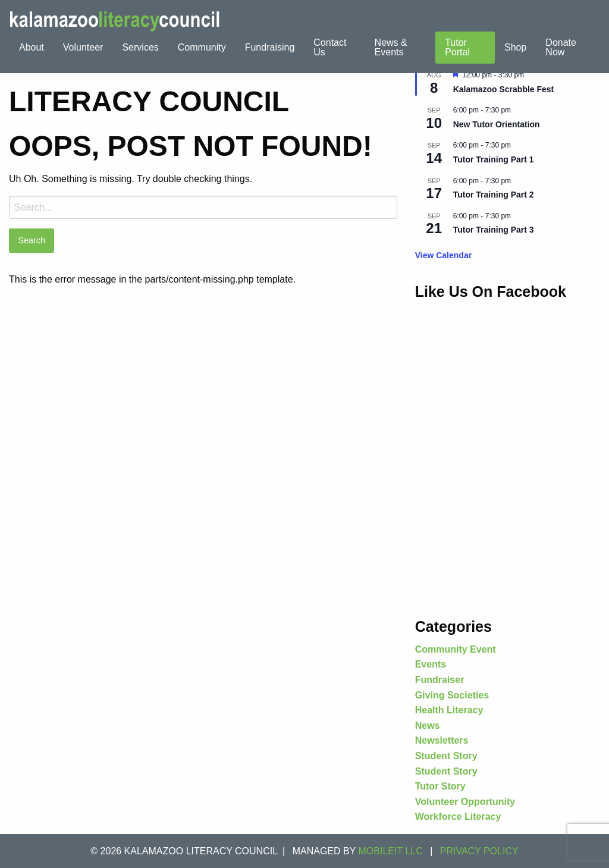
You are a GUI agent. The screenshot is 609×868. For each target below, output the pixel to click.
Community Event (456, 649)
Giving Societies (452, 695)
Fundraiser (440, 680)
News (428, 726)
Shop (515, 47)
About (32, 47)
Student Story (446, 756)
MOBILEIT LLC (391, 851)
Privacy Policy (479, 851)
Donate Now (561, 47)
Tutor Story (440, 786)
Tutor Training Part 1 (494, 159)
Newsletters (442, 740)
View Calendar (443, 255)
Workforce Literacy (458, 817)
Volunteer (83, 47)
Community (202, 47)
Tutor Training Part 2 (494, 195)
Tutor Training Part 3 (494, 230)
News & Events (391, 47)
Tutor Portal (457, 47)
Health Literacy (449, 710)
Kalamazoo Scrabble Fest (504, 89)
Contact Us (330, 47)
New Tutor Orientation (497, 124)
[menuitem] (32, 48)
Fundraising (270, 47)
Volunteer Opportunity (465, 802)
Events (431, 664)
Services (140, 47)
